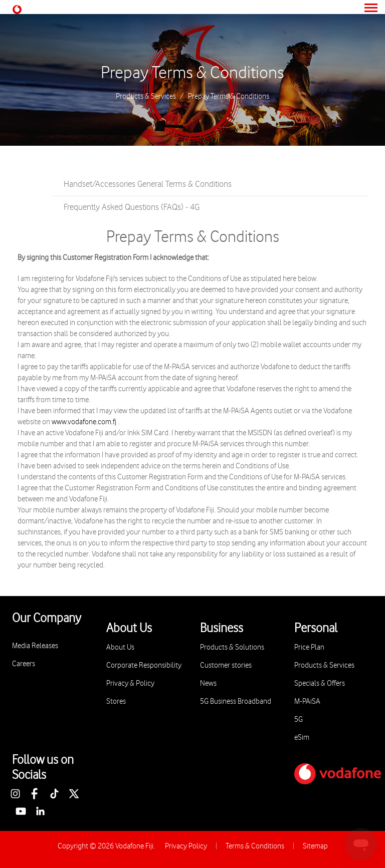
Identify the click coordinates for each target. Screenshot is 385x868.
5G (299, 719)
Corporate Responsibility (144, 665)
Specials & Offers (320, 683)
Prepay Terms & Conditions (192, 73)
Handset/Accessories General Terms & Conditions (148, 184)
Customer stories (226, 665)
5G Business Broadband (236, 701)
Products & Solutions (232, 647)
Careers (24, 664)
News (208, 683)
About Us (120, 647)
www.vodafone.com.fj (84, 422)
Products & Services (146, 97)
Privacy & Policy (130, 683)
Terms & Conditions (255, 846)
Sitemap (315, 846)
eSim (302, 738)
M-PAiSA (307, 701)
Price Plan (309, 647)
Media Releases (35, 646)
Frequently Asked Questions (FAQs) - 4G (132, 207)
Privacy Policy (186, 846)
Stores (116, 701)
